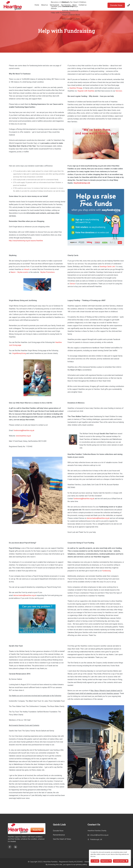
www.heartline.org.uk (23, 436)
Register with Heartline (86, 91)
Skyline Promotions (47, 272)
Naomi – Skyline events (19, 272)
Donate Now (116, 5)
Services (119, 91)
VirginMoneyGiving (19, 353)
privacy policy (82, 864)
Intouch (27, 269)
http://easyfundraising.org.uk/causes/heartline (26, 241)
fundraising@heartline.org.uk (24, 430)
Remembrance (59, 835)
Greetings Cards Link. (107, 267)
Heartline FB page (76, 88)
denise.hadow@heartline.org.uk (98, 518)
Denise (72, 284)
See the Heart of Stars (62, 839)
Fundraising (106, 571)
